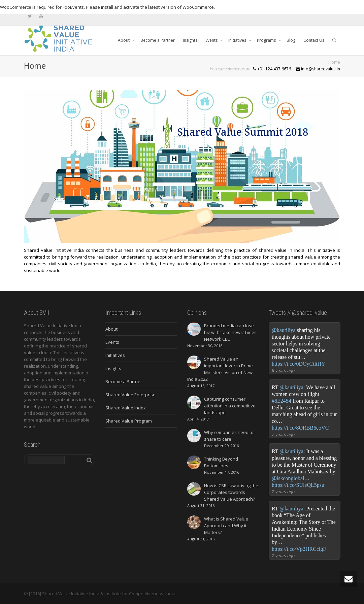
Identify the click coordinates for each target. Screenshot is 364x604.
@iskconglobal (288, 478)
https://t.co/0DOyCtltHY (299, 364)
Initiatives (238, 40)
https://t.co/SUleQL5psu (298, 485)
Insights (190, 40)
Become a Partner (158, 40)
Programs (267, 40)
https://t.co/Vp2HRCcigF (299, 549)
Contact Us (314, 40)
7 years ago (283, 434)
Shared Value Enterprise (130, 395)
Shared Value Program (129, 421)
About (124, 40)
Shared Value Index (126, 408)
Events (212, 40)
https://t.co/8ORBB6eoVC (300, 428)
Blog (291, 40)
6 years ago (283, 371)
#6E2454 (282, 401)
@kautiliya (284, 330)
